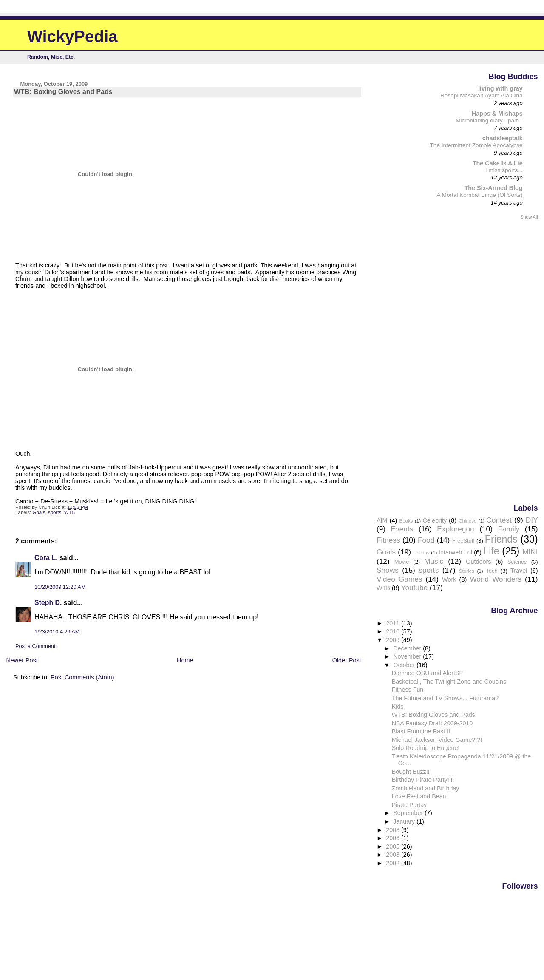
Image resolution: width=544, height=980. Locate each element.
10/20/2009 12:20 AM (60, 587)
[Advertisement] (504, 361)
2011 (394, 623)
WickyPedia (72, 36)
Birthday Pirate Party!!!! (423, 780)
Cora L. (46, 558)
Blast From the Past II (421, 731)
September (409, 813)
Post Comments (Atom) (82, 677)
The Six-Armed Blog (493, 188)
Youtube (415, 588)
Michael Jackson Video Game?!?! (437, 740)
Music (434, 561)
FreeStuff (463, 541)
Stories (467, 571)
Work (449, 579)
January (405, 821)
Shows (388, 570)
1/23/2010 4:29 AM (57, 632)
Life (491, 551)
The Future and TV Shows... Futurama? (445, 698)
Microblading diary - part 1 (489, 121)
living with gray (500, 88)
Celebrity (435, 520)
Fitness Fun (408, 690)
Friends (501, 539)
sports (55, 512)
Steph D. (48, 603)
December (408, 648)
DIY (532, 520)
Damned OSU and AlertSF (427, 673)
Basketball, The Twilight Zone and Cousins (449, 682)
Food (426, 540)
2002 (394, 863)
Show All (529, 217)
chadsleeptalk (503, 138)
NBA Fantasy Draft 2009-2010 (432, 723)
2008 (394, 830)
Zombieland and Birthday (426, 788)
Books (406, 521)
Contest (499, 520)
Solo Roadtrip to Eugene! (426, 748)
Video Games (399, 579)
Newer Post (22, 660)
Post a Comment (35, 646)
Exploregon (455, 529)
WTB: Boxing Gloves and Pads (433, 715)
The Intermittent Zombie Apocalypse (476, 145)
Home (185, 660)
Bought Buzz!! (411, 772)
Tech (492, 571)
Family (509, 529)
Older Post (347, 660)
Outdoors (478, 562)
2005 (394, 846)
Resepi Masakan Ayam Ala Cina (482, 95)
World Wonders (496, 579)
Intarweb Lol (455, 552)
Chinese (467, 521)
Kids (398, 707)
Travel (519, 571)
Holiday (421, 553)
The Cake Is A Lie (498, 163)
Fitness (388, 540)
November (408, 656)
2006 (394, 838)
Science (517, 562)
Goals (39, 512)
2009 (394, 640)
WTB (70, 512)
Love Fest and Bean (419, 796)
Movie (402, 562)
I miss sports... (504, 170)
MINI (530, 552)
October (405, 665)
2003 (394, 855)
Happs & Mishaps (497, 114)
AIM (382, 520)
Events (402, 529)
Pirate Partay (409, 805)
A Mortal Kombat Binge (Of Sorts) (479, 195)
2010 (394, 631)
